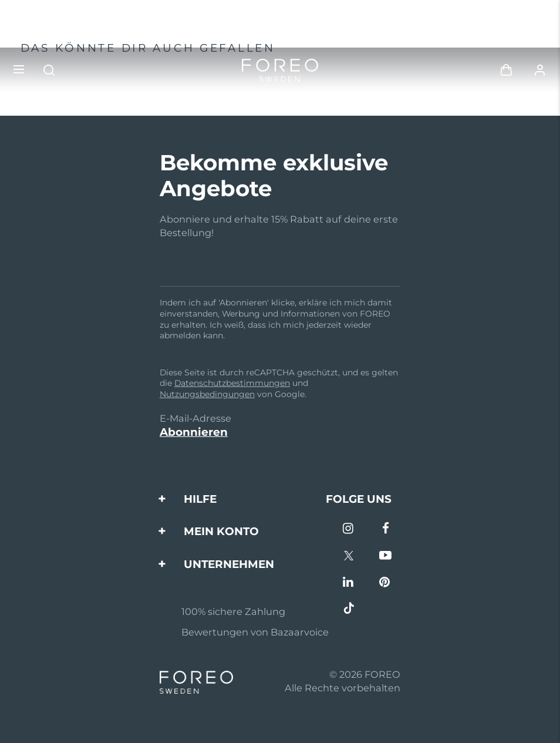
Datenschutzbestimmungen (232, 383)
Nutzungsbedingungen (207, 394)
